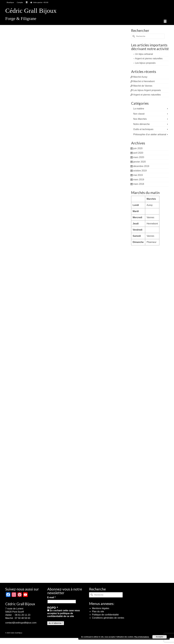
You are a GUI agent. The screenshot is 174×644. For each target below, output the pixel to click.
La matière (139, 109)
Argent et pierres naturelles (147, 95)
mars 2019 (139, 180)
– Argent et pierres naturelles (148, 58)
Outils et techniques (143, 129)
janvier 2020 (140, 162)
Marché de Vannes (143, 86)
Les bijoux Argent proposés (147, 90)
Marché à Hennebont (144, 81)
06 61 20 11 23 (23, 615)
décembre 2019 (141, 166)
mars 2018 (139, 184)
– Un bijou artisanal (143, 54)
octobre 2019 (140, 171)
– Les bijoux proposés (144, 63)
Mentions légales (101, 608)
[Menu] (165, 21)
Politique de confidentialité (105, 615)
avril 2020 (138, 153)
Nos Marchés (140, 119)
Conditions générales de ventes (108, 618)
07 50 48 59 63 (23, 618)
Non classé (139, 114)
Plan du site (98, 611)
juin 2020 (138, 148)
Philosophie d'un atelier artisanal (150, 134)
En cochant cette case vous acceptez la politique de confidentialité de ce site (64, 613)
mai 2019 (138, 175)
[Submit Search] (133, 36)
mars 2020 (139, 157)
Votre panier (39, 2)
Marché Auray (140, 77)
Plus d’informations (142, 637)
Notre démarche (142, 124)
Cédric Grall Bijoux (31, 11)
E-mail (52, 597)
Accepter (159, 637)
